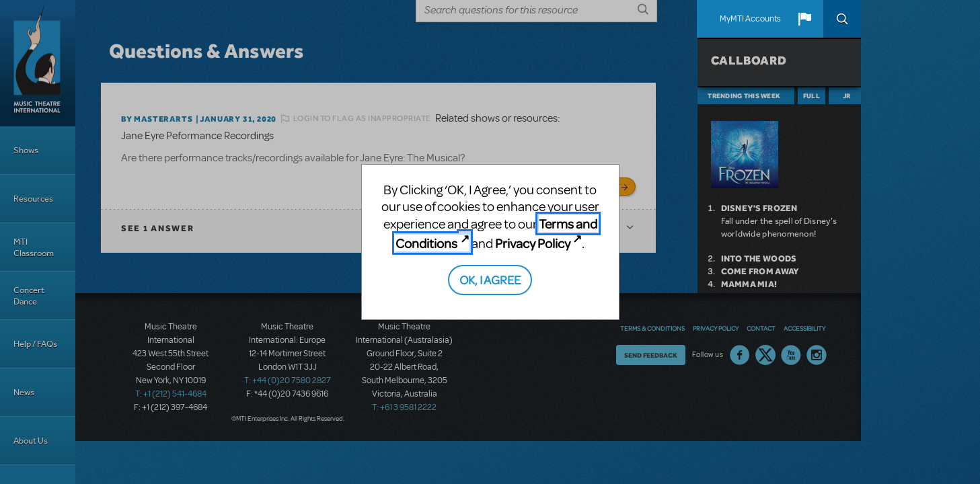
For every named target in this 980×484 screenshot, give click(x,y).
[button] (804, 19)
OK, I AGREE (490, 279)
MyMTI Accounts (750, 19)
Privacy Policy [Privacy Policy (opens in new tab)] (533, 243)
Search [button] (842, 19)
